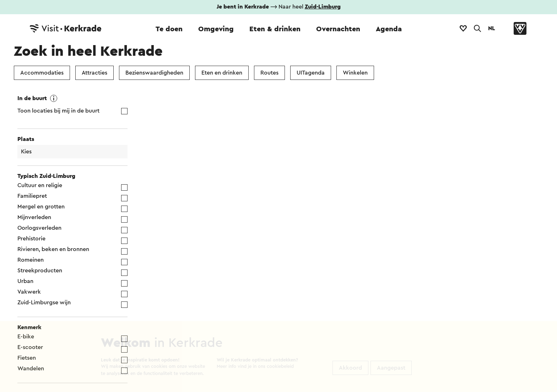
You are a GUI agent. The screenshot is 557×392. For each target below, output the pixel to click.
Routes (269, 73)
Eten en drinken (222, 73)
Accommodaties (42, 73)
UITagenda (311, 73)
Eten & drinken (275, 29)
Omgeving (216, 29)
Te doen (169, 29)
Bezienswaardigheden (154, 73)
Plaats (26, 139)
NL (492, 28)
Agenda (389, 29)
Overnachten (338, 29)
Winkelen (355, 73)
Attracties (94, 73)
